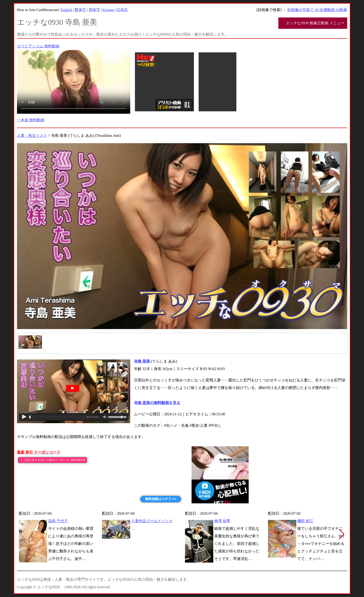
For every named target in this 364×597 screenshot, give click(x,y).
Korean (108, 10)
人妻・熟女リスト (32, 136)
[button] (342, 534)
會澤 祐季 (222, 521)
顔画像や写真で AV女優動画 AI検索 (317, 10)
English (66, 10)
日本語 (122, 10)
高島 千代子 (58, 521)
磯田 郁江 (305, 521)
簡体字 (94, 10)
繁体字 (80, 10)
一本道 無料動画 (31, 120)
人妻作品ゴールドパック (152, 521)
